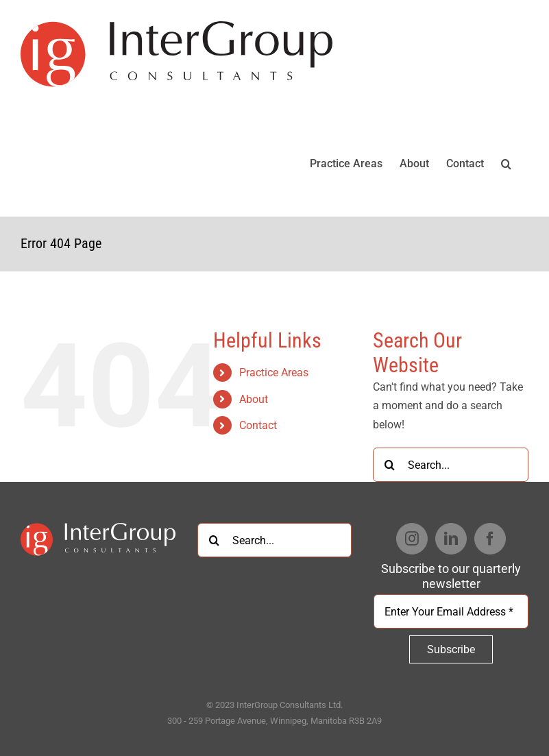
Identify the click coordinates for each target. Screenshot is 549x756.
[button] (506, 162)
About (254, 399)
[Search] (390, 465)
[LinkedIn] (451, 539)
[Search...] (451, 465)
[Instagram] (412, 539)
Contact (258, 425)
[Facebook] (490, 539)
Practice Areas (274, 373)
